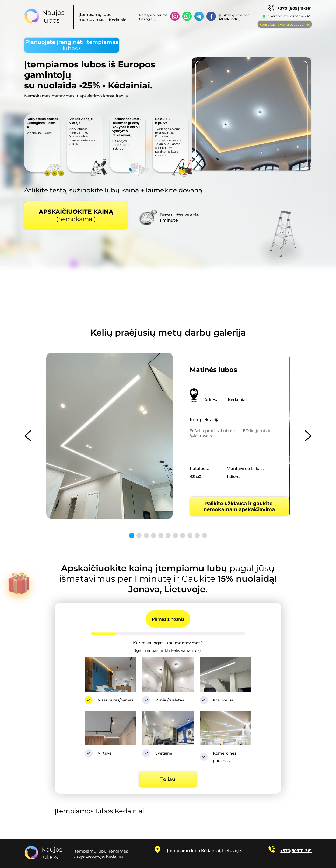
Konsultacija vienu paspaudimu (285, 24)
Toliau (168, 779)
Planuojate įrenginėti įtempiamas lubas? (72, 45)
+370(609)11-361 (296, 851)
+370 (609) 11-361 (295, 8)
